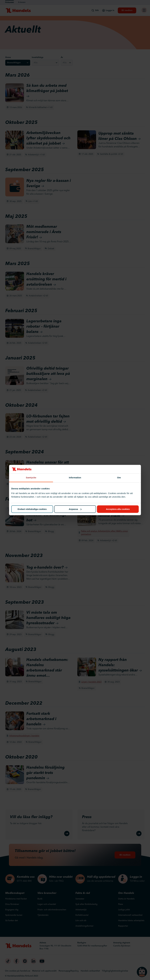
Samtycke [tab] (31, 478)
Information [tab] (75, 478)
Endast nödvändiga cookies (32, 509)
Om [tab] (119, 478)
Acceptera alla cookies (118, 509)
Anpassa (75, 509)
